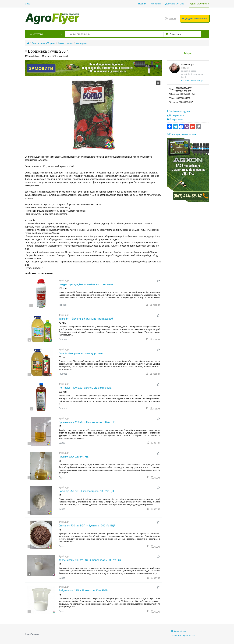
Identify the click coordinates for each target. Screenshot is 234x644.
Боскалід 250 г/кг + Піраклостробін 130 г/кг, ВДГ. (87, 491)
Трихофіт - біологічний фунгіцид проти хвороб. (86, 319)
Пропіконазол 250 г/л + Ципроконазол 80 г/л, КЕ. (87, 422)
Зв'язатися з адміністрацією (184, 636)
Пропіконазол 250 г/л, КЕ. (74, 457)
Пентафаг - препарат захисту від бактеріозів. (85, 388)
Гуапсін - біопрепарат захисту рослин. (81, 353)
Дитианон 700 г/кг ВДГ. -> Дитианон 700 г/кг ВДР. (87, 526)
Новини (142, 4)
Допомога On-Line (175, 4)
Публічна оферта (179, 631)
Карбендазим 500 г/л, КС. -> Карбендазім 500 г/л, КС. (90, 560)
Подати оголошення (199, 4)
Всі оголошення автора (192, 80)
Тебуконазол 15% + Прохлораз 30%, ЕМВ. (83, 591)
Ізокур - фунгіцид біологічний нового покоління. (86, 284)
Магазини (156, 4)
